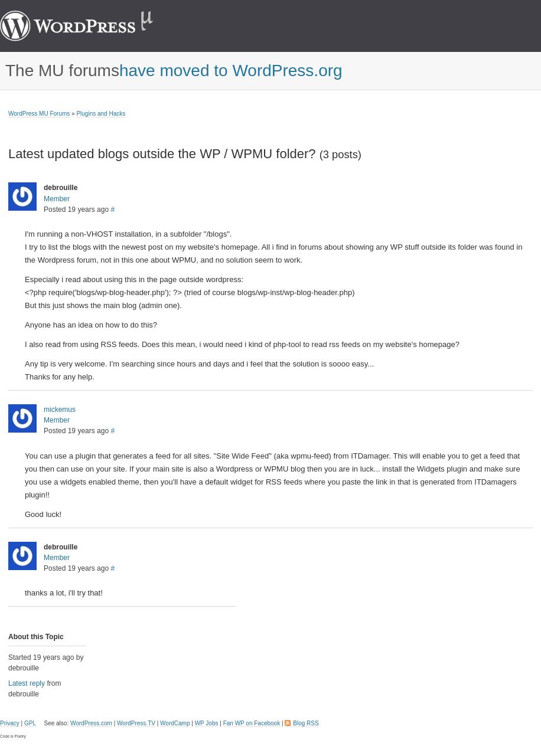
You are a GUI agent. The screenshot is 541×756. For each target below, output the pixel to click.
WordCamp (175, 723)
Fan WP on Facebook (252, 723)
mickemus (60, 410)
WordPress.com (91, 723)
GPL (30, 723)
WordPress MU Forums (39, 114)
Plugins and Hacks (101, 114)
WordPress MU (89, 26)
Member (57, 199)
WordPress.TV (136, 723)
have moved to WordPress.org (231, 71)
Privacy (10, 723)
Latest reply (27, 683)
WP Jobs (207, 723)
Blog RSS (306, 723)
